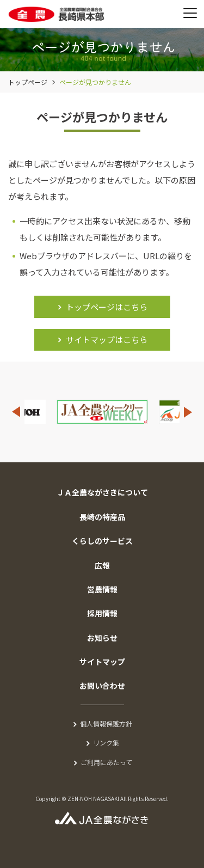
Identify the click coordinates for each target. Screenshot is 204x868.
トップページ (28, 82)
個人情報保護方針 (106, 723)
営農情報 (102, 589)
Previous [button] (16, 412)
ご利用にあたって (106, 762)
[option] (102, 412)
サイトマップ (102, 662)
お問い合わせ (102, 686)
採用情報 (102, 613)
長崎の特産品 (102, 517)
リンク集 (106, 742)
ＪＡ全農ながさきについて (102, 492)
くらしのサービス (102, 541)
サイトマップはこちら (107, 340)
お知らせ (102, 638)
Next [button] (188, 412)
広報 (102, 565)
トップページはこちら (107, 307)
